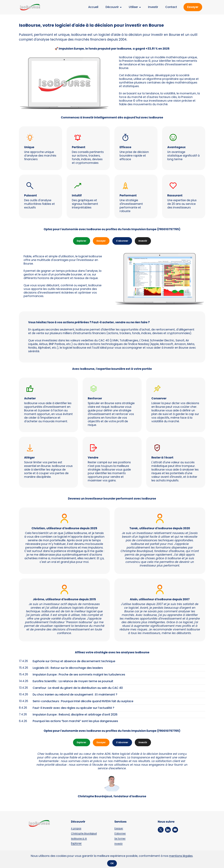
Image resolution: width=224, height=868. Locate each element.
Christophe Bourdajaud (87, 835)
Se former (121, 840)
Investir (153, 7)
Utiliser (133, 7)
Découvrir (112, 7)
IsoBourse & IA (81, 840)
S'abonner (123, 241)
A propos (77, 830)
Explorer (79, 241)
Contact (171, 7)
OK (112, 863)
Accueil (93, 7)
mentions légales (181, 855)
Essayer (193, 7)
